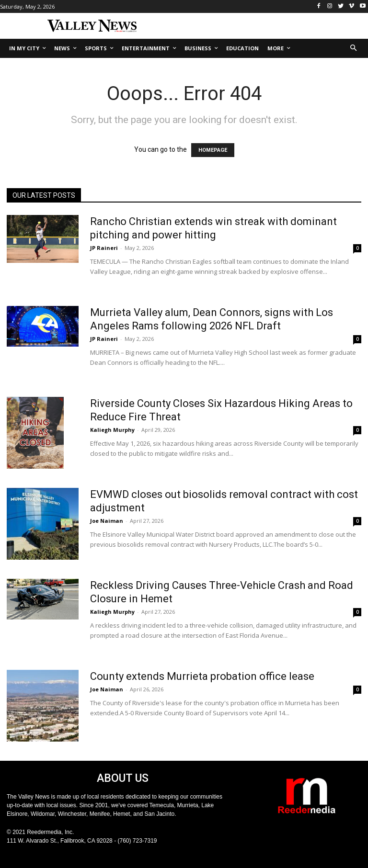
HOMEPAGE (213, 150)
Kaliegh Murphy (112, 430)
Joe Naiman (107, 521)
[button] (354, 49)
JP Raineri (104, 248)
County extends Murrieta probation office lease (202, 676)
